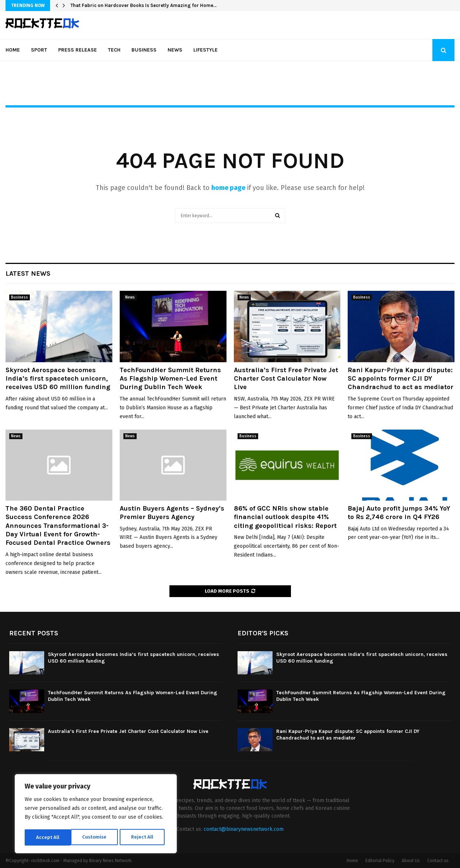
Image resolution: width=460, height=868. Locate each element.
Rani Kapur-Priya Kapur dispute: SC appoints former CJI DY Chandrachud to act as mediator (401, 379)
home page (228, 188)
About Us (411, 861)
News (175, 50)
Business (144, 50)
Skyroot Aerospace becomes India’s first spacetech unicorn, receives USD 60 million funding (58, 379)
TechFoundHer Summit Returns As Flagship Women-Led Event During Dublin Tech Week (170, 379)
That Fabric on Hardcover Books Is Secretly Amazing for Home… (143, 5)
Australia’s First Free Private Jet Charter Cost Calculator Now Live (286, 379)
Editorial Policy (380, 861)
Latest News (28, 274)
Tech (114, 50)
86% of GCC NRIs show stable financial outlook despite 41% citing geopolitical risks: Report (285, 517)
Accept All (144, 837)
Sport (39, 50)
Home (13, 50)
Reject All (96, 837)
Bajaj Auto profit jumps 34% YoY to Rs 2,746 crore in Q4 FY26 (399, 513)
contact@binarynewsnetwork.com (244, 829)
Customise (48, 837)
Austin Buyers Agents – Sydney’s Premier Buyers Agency (172, 513)
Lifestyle (206, 50)
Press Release (78, 50)
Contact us (438, 861)
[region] (96, 815)
